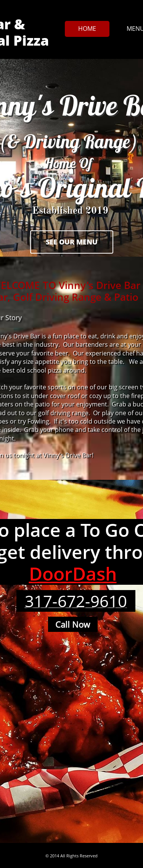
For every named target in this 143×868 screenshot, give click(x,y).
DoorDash (73, 574)
